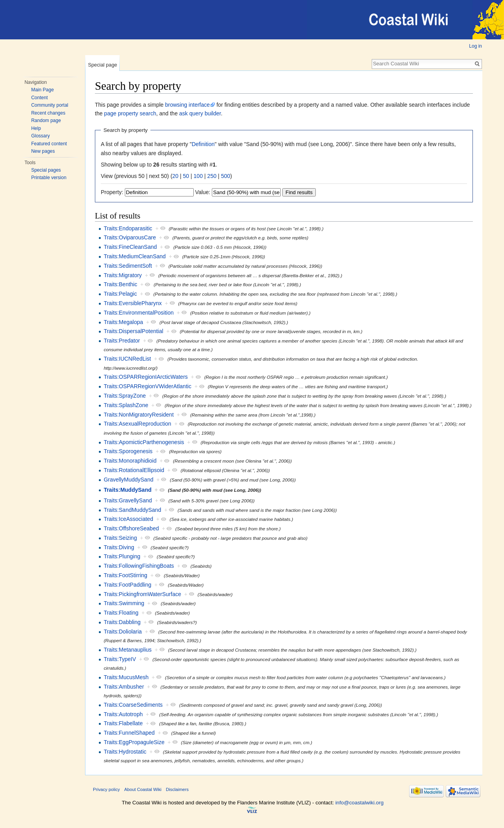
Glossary (40, 136)
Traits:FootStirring (125, 575)
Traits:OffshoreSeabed (131, 528)
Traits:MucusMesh (126, 677)
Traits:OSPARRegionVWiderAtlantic (147, 386)
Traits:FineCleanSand (130, 247)
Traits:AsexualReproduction (137, 424)
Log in (475, 46)
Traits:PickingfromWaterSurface (142, 594)
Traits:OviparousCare (130, 237)
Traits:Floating (121, 613)
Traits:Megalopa (123, 322)
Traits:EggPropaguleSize (134, 742)
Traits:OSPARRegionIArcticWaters (145, 377)
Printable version (49, 178)
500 (225, 176)
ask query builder (200, 113)
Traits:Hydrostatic (125, 752)
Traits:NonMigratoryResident (139, 415)
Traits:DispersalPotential (133, 331)
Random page (46, 120)
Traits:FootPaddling (127, 585)
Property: (112, 192)
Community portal (50, 105)
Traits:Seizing (120, 538)
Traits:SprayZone (125, 396)
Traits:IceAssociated (128, 519)
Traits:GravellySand (128, 500)
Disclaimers (177, 789)
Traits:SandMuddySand (132, 510)
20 (176, 176)
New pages (43, 151)
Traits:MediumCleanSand (134, 256)
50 (186, 176)
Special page (102, 65)
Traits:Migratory (123, 275)
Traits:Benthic (120, 284)
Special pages (46, 170)
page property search (130, 113)
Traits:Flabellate (123, 723)
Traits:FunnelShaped (129, 733)
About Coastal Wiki (143, 789)
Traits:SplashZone (126, 405)
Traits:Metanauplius (128, 650)
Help (36, 128)
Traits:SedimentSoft (128, 266)
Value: (203, 192)
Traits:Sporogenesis (128, 451)
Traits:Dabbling (122, 622)
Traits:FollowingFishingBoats (139, 566)
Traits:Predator (122, 341)
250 (212, 176)
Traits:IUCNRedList (127, 359)
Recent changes (48, 113)
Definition (203, 144)
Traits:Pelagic (120, 294)
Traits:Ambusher (124, 687)
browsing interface (187, 105)
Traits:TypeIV (120, 659)
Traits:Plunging (122, 556)
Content (39, 98)
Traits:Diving (119, 547)
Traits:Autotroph (123, 714)
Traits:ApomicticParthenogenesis (144, 442)
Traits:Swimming (124, 603)
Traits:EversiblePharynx (132, 303)
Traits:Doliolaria (123, 632)
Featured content (49, 144)
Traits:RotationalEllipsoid (134, 470)
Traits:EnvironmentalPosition (139, 313)
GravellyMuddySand (128, 480)
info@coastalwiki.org (359, 803)
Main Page (42, 90)
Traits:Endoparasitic (128, 228)
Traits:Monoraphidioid (130, 461)
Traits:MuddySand (127, 490)
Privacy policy (106, 789)
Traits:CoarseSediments (133, 705)
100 (198, 176)
